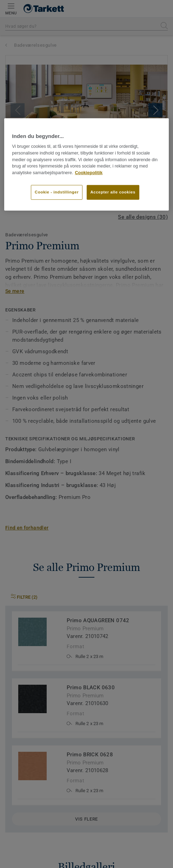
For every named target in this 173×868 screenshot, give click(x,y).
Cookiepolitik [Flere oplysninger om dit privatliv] (89, 173)
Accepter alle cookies (113, 192)
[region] (86, 165)
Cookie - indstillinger (57, 192)
